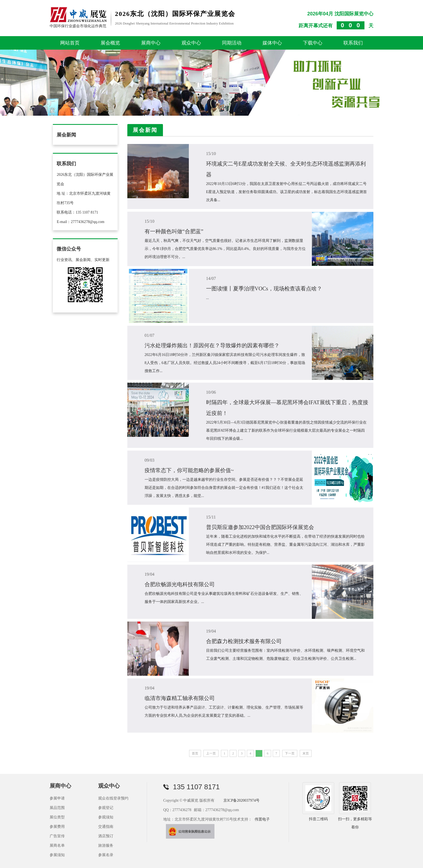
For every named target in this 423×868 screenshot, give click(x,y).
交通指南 (106, 827)
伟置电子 (262, 819)
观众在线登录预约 (113, 798)
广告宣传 (57, 836)
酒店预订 (106, 836)
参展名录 (106, 855)
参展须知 (57, 855)
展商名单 (57, 845)
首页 (195, 753)
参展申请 (57, 798)
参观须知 (106, 817)
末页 (306, 753)
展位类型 (57, 817)
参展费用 (57, 827)
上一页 (211, 753)
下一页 (290, 753)
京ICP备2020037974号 (241, 800)
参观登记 (106, 808)
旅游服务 (106, 845)
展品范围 (57, 808)
